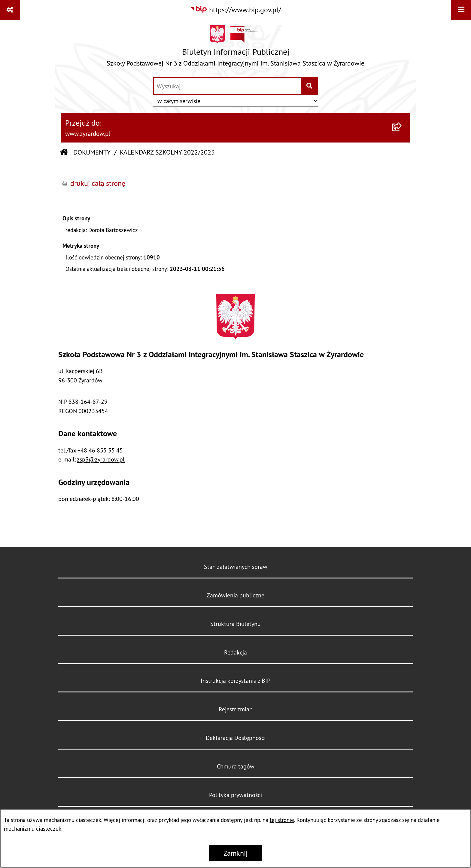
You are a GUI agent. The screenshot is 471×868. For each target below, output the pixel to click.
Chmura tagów (236, 766)
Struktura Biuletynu (235, 624)
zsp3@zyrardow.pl (101, 459)
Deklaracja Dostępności (236, 738)
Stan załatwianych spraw (236, 567)
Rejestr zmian (236, 709)
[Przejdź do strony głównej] (235, 48)
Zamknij (235, 853)
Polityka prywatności (235, 795)
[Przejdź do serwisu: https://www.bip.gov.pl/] (235, 10)
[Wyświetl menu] (461, 10)
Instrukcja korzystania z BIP (235, 681)
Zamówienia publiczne (235, 595)
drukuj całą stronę (98, 183)
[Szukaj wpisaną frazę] (310, 86)
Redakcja (235, 652)
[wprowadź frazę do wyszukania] (227, 86)
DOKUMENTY (92, 152)
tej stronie (282, 820)
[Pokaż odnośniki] (10, 10)
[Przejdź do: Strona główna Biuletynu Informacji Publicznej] (64, 153)
